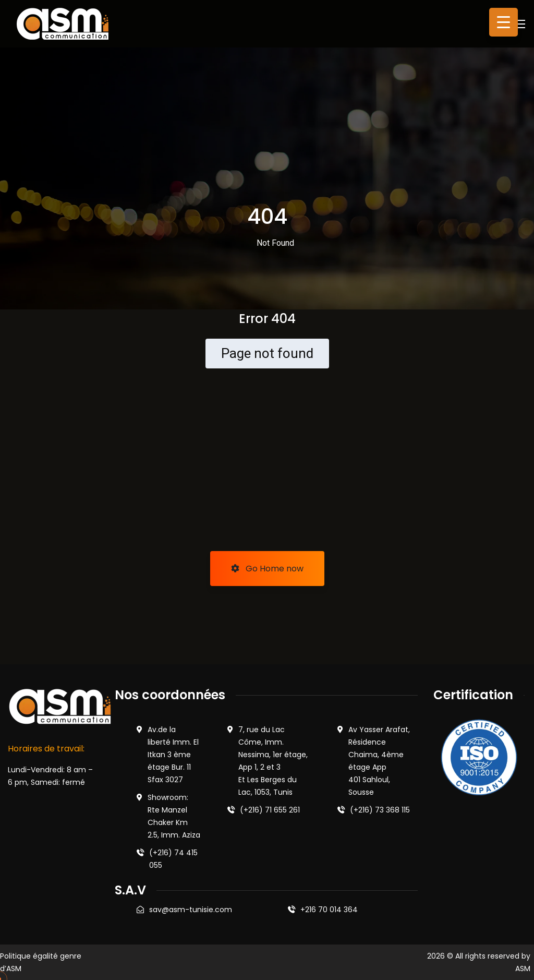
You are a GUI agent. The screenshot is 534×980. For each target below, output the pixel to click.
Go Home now (267, 569)
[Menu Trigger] (503, 22)
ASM (523, 969)
